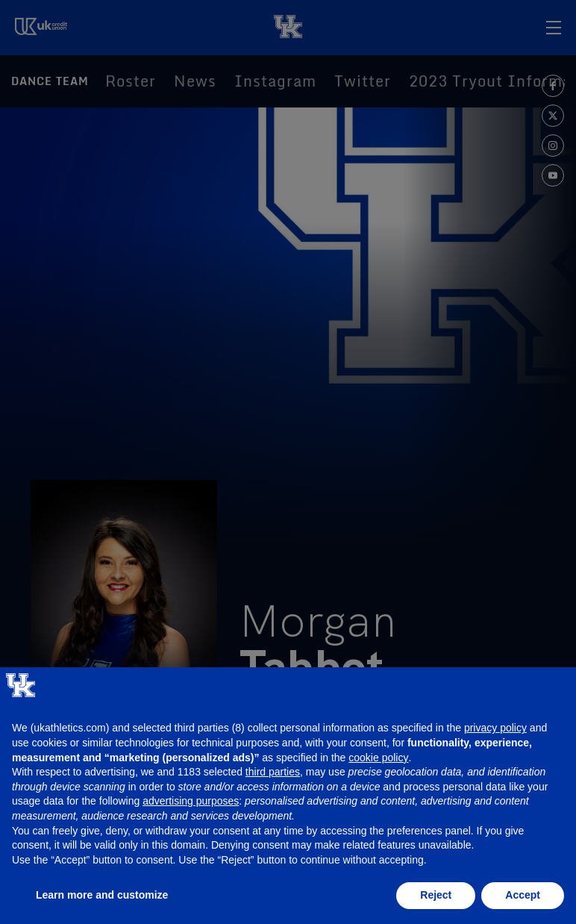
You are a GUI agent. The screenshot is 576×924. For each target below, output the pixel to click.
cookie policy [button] (378, 758)
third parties (273, 772)
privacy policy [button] (495, 728)
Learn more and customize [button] (102, 895)
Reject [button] (436, 895)
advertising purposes (191, 801)
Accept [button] (523, 895)
